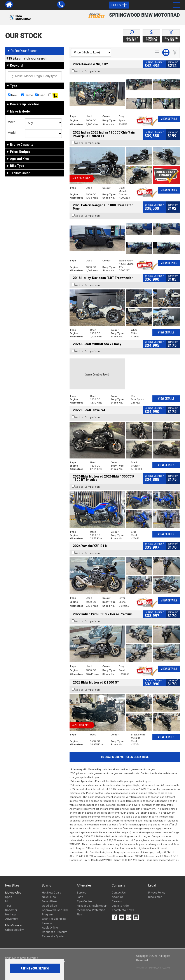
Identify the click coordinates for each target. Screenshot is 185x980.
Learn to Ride (120, 906)
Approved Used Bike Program (55, 912)
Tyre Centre (84, 901)
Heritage (11, 914)
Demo (27, 95)
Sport (9, 897)
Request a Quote (53, 936)
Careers (117, 901)
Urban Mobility (14, 930)
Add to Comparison (88, 71)
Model (12, 133)
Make (11, 122)
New (12, 95)
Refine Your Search (22, 51)
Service (82, 893)
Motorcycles (13, 893)
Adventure (12, 919)
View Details (169, 119)
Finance (47, 923)
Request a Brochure (55, 932)
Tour (8, 906)
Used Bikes (49, 906)
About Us (118, 897)
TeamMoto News (123, 910)
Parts (80, 897)
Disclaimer (155, 897)
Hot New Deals (51, 893)
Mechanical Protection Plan (91, 912)
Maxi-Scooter (14, 925)
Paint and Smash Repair (92, 906)
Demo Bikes (50, 901)
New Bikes (49, 897)
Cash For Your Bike (54, 919)
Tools (119, 5)
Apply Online (50, 928)
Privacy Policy (157, 893)
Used (40, 95)
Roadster (11, 910)
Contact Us (119, 893)
